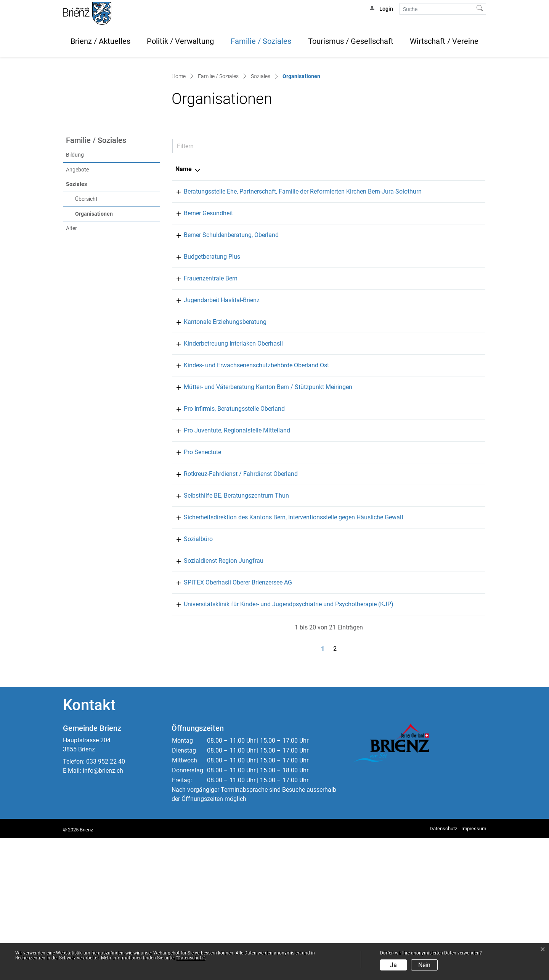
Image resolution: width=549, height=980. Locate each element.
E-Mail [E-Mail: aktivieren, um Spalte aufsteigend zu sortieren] (399, 274)
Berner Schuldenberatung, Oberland (223, 349)
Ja (393, 965)
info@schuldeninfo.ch (420, 349)
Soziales (76, 289)
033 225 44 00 (364, 327)
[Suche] (437, 9)
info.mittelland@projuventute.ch (433, 554)
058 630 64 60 (364, 737)
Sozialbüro (190, 672)
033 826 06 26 (364, 693)
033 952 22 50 (364, 672)
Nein (424, 965)
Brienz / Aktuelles (100, 41)
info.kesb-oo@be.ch (417, 480)
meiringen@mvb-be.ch (420, 501)
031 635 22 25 (364, 480)
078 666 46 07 (364, 414)
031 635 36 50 (364, 436)
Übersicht (86, 304)
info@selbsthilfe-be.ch (420, 619)
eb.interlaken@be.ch (417, 436)
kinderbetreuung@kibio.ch (425, 458)
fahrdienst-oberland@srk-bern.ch (434, 597)
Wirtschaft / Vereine (444, 41)
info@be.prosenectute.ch (423, 576)
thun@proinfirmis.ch (417, 532)
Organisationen (110, 319)
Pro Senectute (194, 576)
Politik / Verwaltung (180, 41)
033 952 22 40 (106, 903)
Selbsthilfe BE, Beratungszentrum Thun (228, 619)
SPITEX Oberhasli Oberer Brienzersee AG (230, 715)
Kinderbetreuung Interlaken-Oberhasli (225, 458)
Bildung (75, 260)
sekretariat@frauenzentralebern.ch (436, 393)
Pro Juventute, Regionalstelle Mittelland (229, 554)
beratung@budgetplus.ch (424, 371)
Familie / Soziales (261, 41)
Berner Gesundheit (200, 327)
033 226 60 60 (364, 576)
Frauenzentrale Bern (202, 393)
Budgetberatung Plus (204, 371)
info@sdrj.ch (407, 693)
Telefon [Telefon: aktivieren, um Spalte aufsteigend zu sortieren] (356, 274)
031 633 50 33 (364, 641)
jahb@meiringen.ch (416, 414)
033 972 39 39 (364, 715)
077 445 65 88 (364, 371)
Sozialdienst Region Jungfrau (215, 693)
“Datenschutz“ (191, 958)
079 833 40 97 (364, 458)
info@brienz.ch (103, 912)
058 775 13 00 (364, 532)
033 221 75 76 (364, 619)
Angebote (77, 275)
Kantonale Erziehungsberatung (217, 436)
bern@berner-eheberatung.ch (429, 297)
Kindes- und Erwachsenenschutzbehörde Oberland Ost (248, 480)
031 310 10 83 (364, 554)
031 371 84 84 (364, 349)
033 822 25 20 (364, 297)
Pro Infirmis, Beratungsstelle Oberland (226, 532)
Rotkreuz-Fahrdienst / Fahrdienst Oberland (232, 597)
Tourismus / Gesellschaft (351, 41)
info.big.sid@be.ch (415, 641)
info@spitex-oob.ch (416, 715)
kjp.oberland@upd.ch (418, 737)
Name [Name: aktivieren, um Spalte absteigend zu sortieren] (184, 274)
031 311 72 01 (364, 393)
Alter (71, 334)
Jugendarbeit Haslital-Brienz (213, 414)
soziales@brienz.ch (416, 672)
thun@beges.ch (411, 327)
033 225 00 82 (364, 597)
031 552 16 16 (364, 501)
